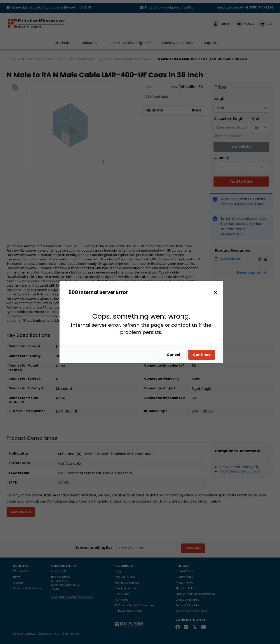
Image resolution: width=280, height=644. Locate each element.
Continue (202, 355)
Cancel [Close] (173, 355)
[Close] (215, 292)
